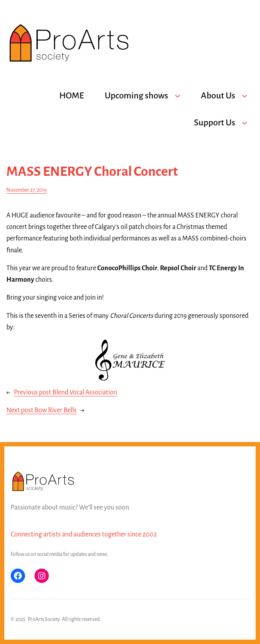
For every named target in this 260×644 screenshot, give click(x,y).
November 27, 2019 (27, 190)
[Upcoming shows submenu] (177, 96)
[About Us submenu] (245, 96)
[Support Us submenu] (245, 123)
